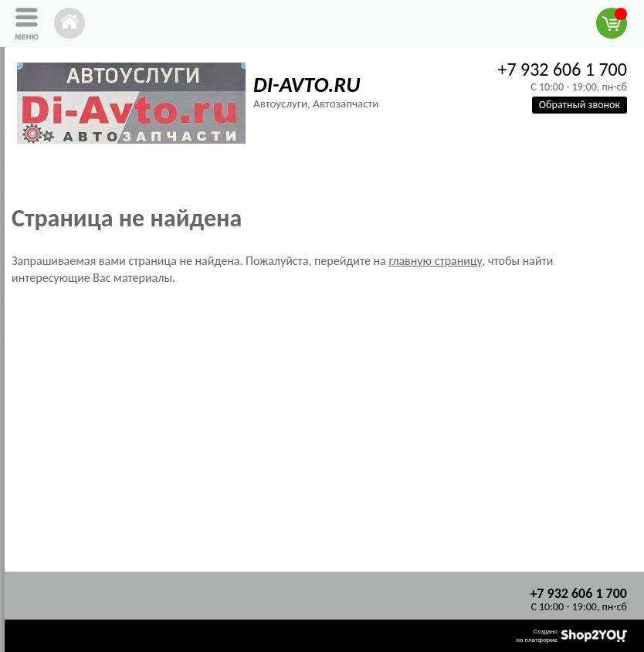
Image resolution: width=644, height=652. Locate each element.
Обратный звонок (580, 105)
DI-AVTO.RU (307, 85)
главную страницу (435, 261)
